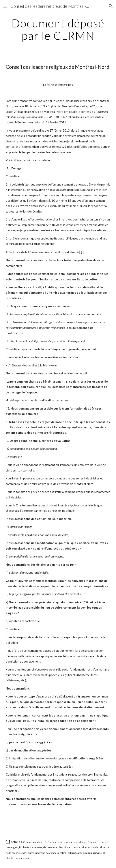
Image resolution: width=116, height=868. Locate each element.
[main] (58, 29)
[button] (5, 6)
